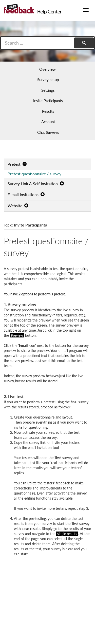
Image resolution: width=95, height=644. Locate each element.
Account (48, 122)
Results (48, 111)
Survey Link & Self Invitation (36, 184)
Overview (48, 69)
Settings (48, 90)
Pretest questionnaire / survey (34, 174)
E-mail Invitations (26, 194)
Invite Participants (48, 101)
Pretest (17, 164)
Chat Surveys (48, 132)
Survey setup (48, 80)
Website (18, 206)
